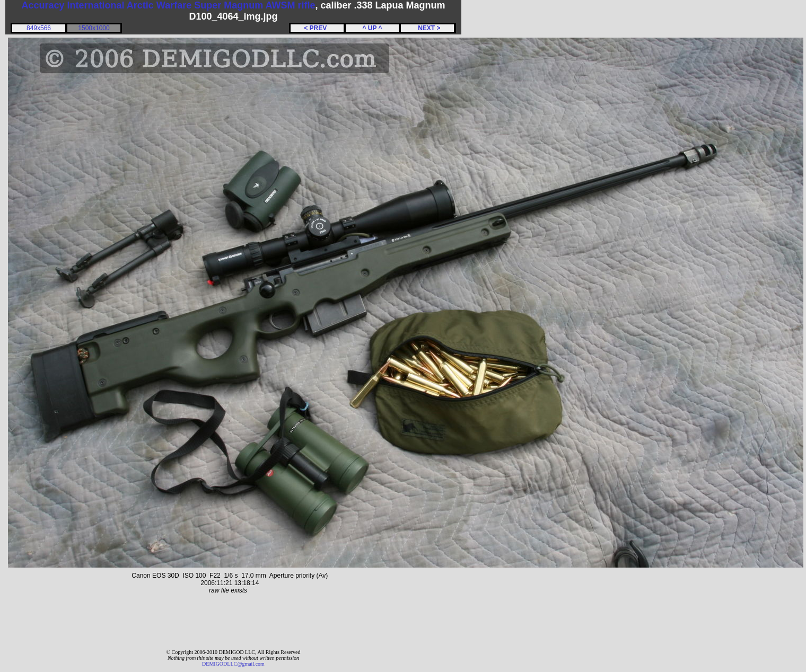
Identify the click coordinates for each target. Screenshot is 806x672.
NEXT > (427, 28)
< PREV (317, 28)
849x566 (39, 28)
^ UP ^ (372, 28)
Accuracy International (73, 5)
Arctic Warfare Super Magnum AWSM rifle (221, 5)
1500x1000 (94, 28)
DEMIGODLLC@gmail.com (233, 664)
